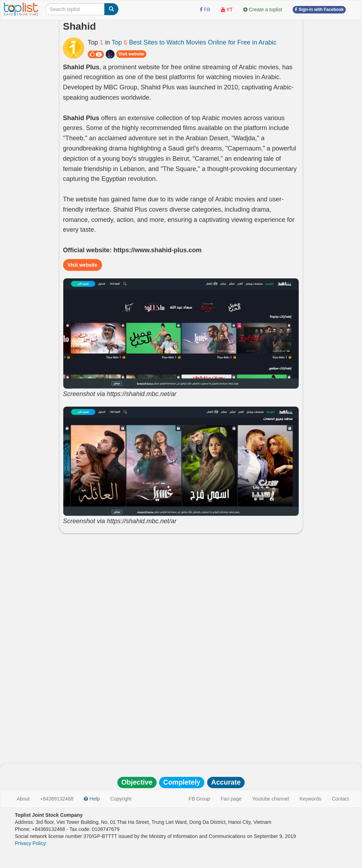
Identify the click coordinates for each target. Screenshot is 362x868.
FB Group (200, 799)
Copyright (121, 799)
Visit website (131, 54)
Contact (340, 799)
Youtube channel (270, 799)
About (23, 799)
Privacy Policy (30, 843)
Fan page (231, 799)
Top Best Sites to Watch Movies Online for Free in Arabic (194, 42)
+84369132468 (57, 799)
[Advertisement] (181, 590)
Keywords (310, 799)
